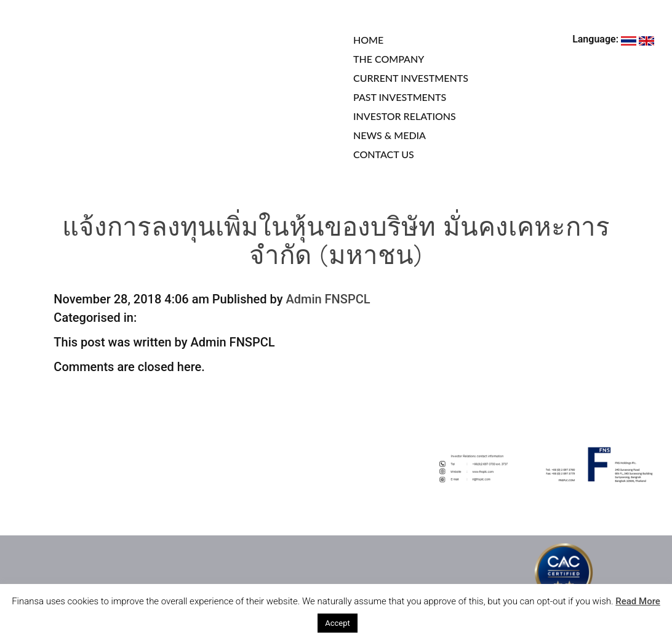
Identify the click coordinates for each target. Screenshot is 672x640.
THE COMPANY (389, 59)
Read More (638, 601)
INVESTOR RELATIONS (405, 116)
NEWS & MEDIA (390, 135)
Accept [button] (338, 623)
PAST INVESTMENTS (400, 97)
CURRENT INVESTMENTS (411, 78)
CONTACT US (384, 154)
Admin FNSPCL (328, 299)
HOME (368, 40)
